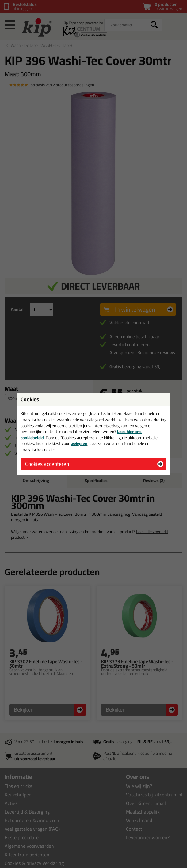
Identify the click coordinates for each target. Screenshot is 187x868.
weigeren (79, 443)
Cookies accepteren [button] (47, 464)
